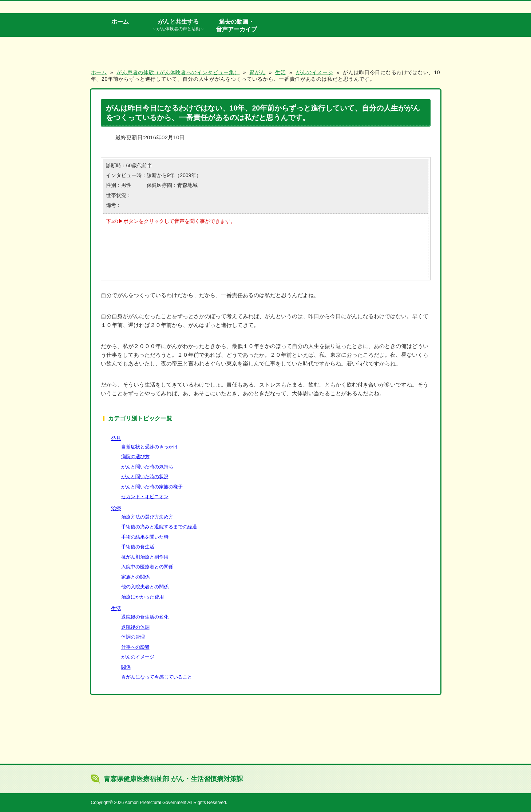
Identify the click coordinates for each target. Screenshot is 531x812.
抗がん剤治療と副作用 (145, 557)
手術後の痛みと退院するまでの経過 (159, 527)
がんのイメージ (138, 657)
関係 (126, 667)
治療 (116, 508)
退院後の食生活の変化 (145, 617)
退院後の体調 (135, 627)
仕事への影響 (135, 647)
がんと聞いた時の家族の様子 (152, 487)
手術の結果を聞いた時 (145, 537)
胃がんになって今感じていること (157, 677)
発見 (116, 438)
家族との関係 (135, 577)
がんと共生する (178, 25)
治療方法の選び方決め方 (147, 517)
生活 (116, 608)
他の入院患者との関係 (145, 587)
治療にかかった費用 (142, 597)
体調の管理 (133, 637)
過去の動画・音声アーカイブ (237, 25)
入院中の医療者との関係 (147, 567)
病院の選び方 (135, 457)
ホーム (120, 21)
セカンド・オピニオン (145, 497)
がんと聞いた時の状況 (145, 477)
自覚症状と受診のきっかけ (150, 447)
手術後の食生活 (138, 547)
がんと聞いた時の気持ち (147, 467)
